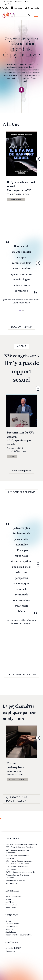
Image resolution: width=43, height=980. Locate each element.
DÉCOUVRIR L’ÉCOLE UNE (22, 675)
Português (8, 1)
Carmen (12, 763)
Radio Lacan (11, 908)
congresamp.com (21, 471)
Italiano (28, 1)
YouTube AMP (11, 905)
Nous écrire (10, 951)
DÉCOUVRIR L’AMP (21, 327)
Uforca (8, 921)
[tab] (20, 310)
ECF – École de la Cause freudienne (20, 847)
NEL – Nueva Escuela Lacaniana (19, 861)
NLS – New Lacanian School (17, 864)
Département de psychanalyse (19, 935)
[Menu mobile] (36, 15)
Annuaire (16, 8)
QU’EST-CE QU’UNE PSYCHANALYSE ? (17, 799)
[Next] (38, 159)
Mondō (8, 899)
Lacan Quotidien (12, 924)
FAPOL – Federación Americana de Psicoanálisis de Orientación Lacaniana (20, 875)
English (18, 1)
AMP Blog (10, 902)
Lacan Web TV (12, 926)
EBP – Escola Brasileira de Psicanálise (21, 844)
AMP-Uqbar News (13, 896)
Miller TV (9, 929)
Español (7, 4)
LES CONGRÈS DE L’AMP (22, 492)
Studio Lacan (11, 932)
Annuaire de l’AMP (13, 948)
